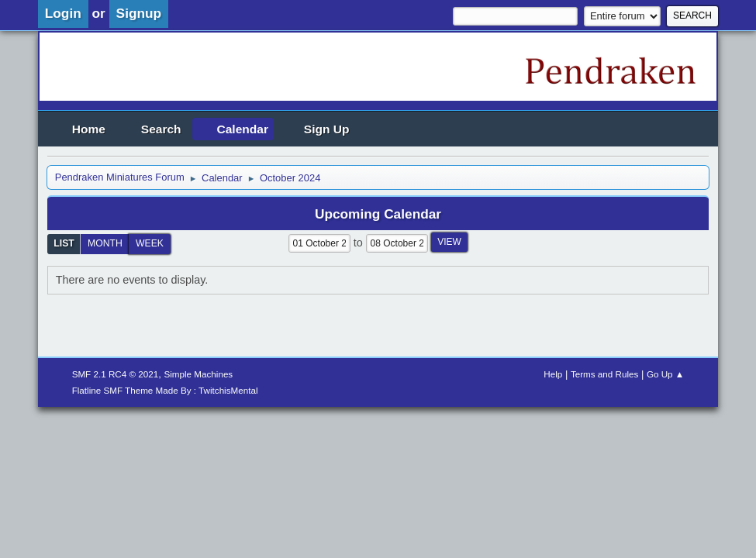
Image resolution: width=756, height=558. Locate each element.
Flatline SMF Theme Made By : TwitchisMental (165, 390)
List (64, 243)
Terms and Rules (604, 374)
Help (553, 374)
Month (105, 243)
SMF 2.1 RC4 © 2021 (116, 374)
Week (150, 243)
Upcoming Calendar (378, 214)
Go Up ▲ (665, 374)
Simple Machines (198, 374)
